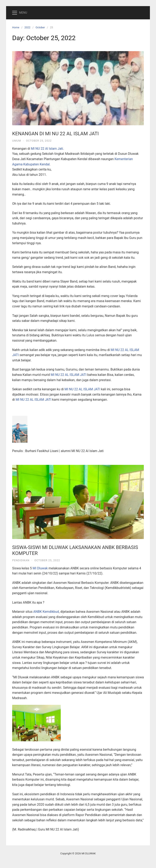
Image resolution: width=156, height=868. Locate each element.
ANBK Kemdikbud (46, 612)
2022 (27, 27)
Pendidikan (21, 560)
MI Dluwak (40, 568)
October (40, 27)
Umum (17, 141)
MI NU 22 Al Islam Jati (47, 149)
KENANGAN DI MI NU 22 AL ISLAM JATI (55, 134)
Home (16, 27)
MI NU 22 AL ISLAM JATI (69, 375)
